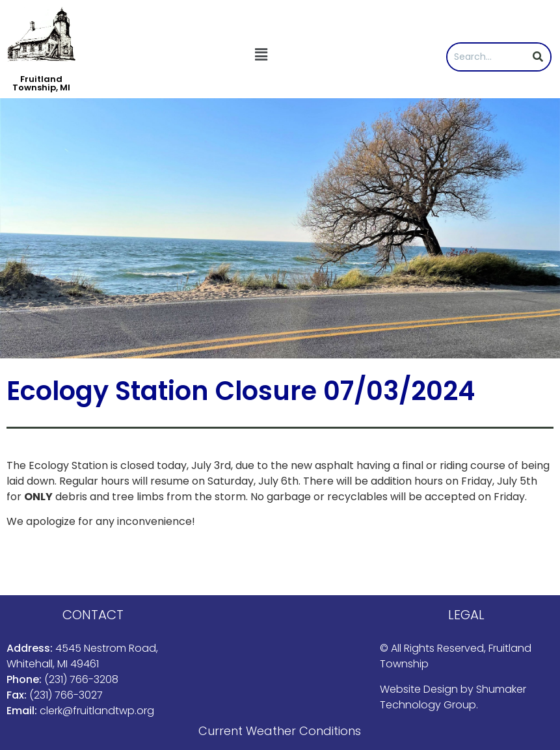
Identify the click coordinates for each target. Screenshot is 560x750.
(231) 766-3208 (81, 679)
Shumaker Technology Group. (453, 697)
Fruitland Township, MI (41, 83)
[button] (261, 55)
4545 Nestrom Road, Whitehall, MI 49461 (82, 656)
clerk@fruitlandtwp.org (97, 711)
